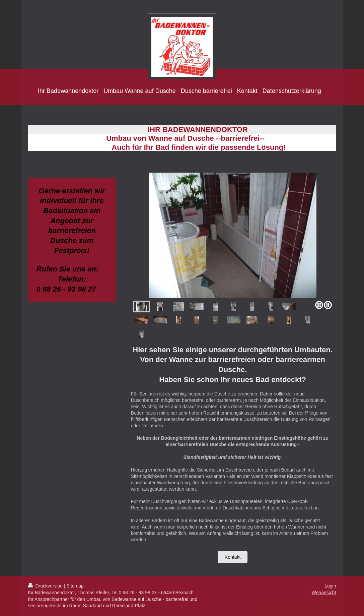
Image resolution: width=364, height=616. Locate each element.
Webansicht (324, 593)
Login (330, 586)
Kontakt (233, 557)
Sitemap (75, 586)
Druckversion (46, 586)
